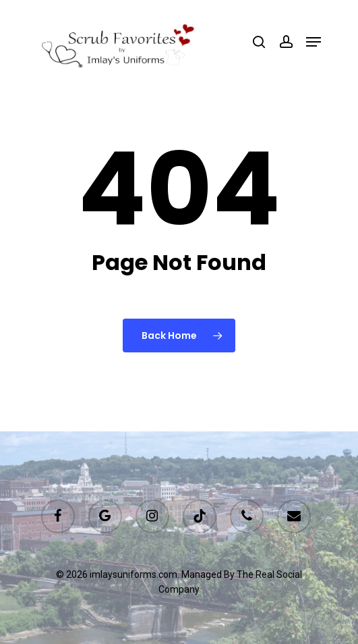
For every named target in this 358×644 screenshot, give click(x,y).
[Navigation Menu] (314, 42)
